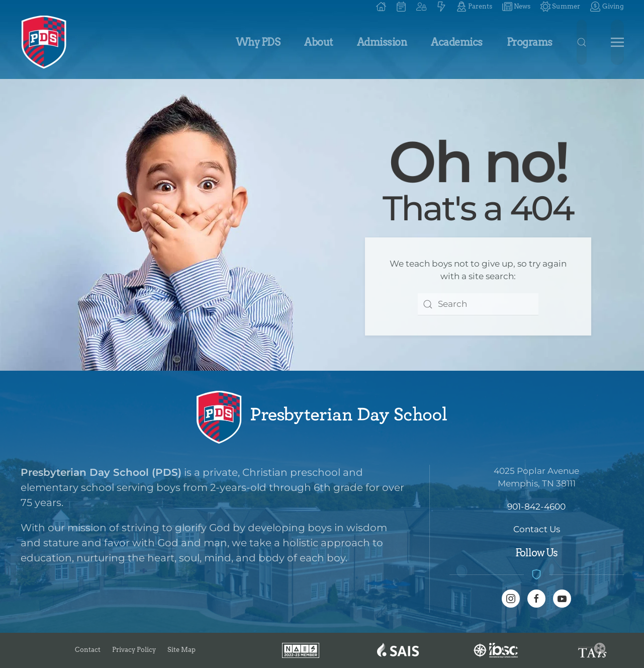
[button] (421, 7)
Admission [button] (382, 42)
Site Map (181, 650)
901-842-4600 (536, 507)
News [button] (516, 7)
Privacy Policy (134, 650)
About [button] (318, 42)
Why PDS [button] (258, 42)
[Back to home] (44, 42)
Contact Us (537, 529)
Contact (88, 650)
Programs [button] (530, 42)
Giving (607, 7)
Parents (474, 7)
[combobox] (478, 304)
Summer (560, 7)
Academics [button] (457, 42)
